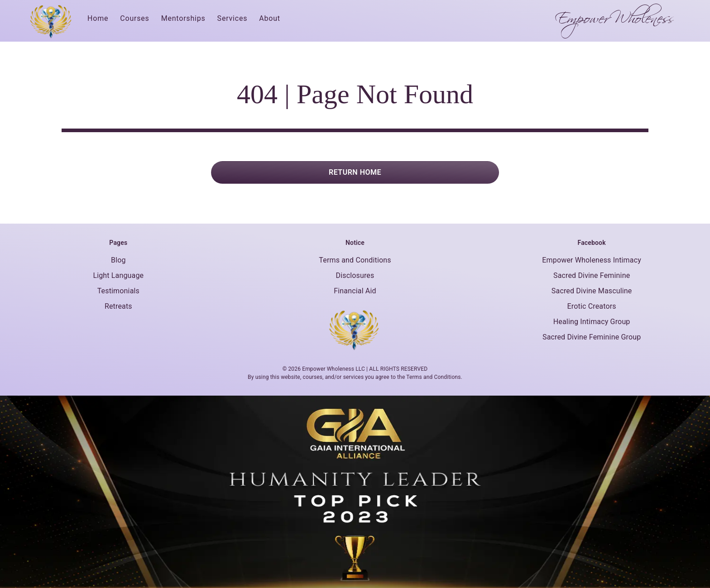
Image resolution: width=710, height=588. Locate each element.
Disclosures (355, 275)
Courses (134, 18)
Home (98, 18)
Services (233, 18)
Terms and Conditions (355, 260)
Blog (118, 260)
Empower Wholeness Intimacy (592, 260)
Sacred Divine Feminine (592, 275)
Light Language (118, 275)
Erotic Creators (592, 306)
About (270, 18)
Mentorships (183, 18)
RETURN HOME (355, 172)
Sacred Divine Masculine (592, 291)
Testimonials (118, 291)
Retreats (118, 306)
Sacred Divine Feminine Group (592, 337)
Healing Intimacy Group (592, 322)
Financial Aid (355, 291)
